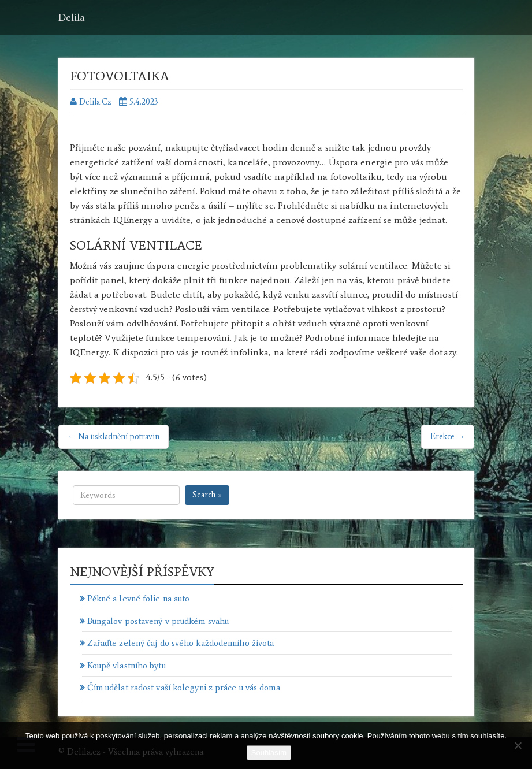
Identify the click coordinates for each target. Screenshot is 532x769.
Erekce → (448, 436)
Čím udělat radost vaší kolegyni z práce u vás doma (184, 688)
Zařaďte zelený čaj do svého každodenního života (181, 643)
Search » (207, 495)
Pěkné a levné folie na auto (139, 599)
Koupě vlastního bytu (127, 666)
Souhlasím (269, 753)
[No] (518, 745)
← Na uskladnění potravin (114, 436)
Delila (72, 17)
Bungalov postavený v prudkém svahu (158, 621)
